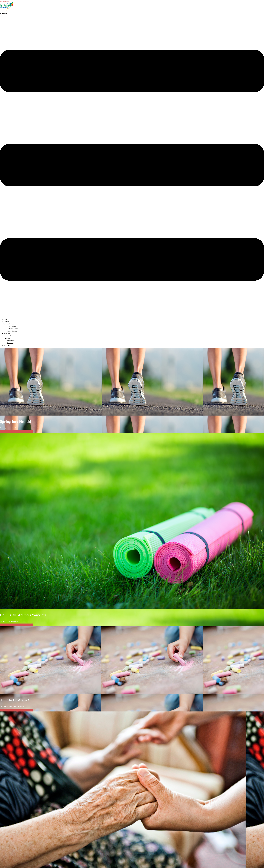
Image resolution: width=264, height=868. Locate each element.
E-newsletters (11, 341)
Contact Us (7, 345)
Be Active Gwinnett (13, 329)
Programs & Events (9, 324)
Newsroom (7, 338)
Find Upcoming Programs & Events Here (16, 432)
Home (5, 319)
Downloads (10, 343)
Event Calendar (11, 326)
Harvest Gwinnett (12, 331)
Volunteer (10, 336)
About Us (6, 322)
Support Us (7, 333)
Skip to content (4, 1)
